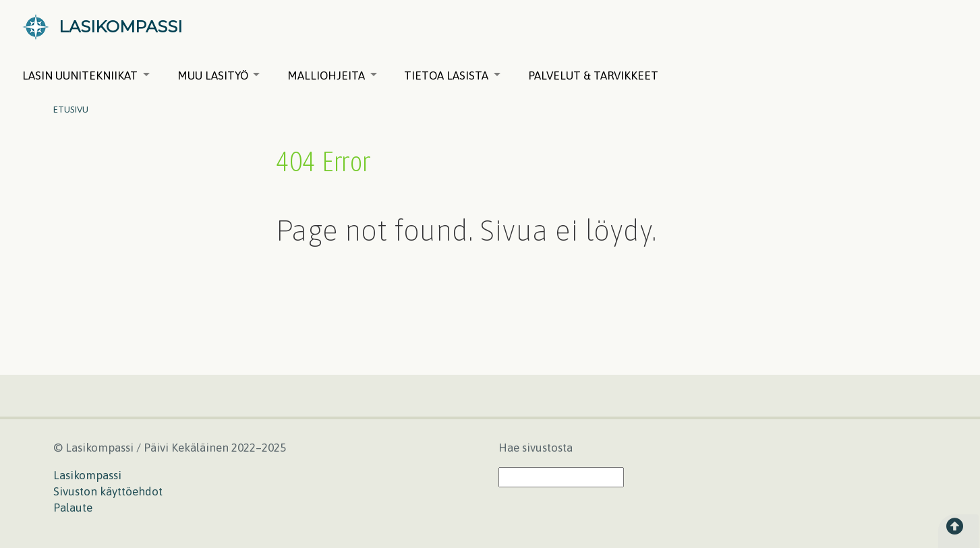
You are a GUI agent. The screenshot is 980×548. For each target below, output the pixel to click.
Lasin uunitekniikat (86, 75)
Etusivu (71, 109)
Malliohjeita (332, 75)
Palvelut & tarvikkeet (593, 75)
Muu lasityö (219, 75)
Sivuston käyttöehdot (108, 491)
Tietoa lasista (452, 75)
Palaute (73, 508)
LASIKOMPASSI (120, 27)
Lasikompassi (87, 475)
